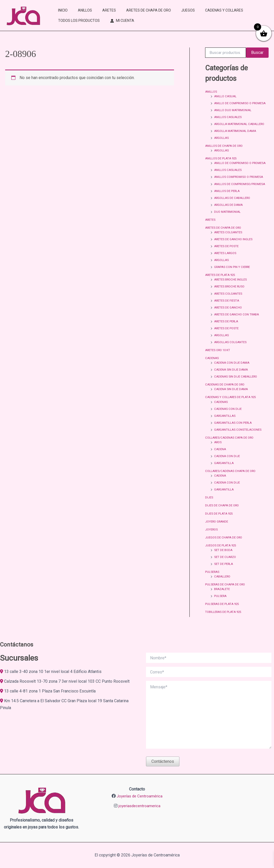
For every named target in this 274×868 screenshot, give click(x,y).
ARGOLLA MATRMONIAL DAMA (236, 136)
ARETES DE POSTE (227, 255)
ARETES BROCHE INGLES (232, 288)
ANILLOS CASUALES (228, 122)
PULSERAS (213, 580)
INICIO (63, 10)
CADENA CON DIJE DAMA (232, 371)
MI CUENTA (125, 21)
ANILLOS (85, 10)
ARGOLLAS (222, 142)
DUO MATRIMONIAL (228, 221)
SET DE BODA (224, 558)
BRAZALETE (223, 597)
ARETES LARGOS (226, 262)
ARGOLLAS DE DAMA (229, 214)
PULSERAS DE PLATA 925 (223, 612)
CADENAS (212, 367)
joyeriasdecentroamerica (139, 806)
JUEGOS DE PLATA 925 (221, 554)
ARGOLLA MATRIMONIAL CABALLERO (241, 129)
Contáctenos (163, 762)
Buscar (257, 52)
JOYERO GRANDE (218, 530)
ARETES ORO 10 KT (219, 359)
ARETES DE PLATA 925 (221, 284)
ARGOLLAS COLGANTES (231, 351)
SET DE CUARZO (226, 565)
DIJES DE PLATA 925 (220, 522)
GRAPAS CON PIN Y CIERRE (233, 276)
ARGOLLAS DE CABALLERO (233, 207)
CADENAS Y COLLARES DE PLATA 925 (232, 406)
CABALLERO (223, 585)
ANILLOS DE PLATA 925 (221, 163)
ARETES (109, 10)
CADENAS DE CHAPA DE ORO (226, 393)
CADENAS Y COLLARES (224, 10)
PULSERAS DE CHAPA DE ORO (226, 593)
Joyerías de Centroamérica (140, 796)
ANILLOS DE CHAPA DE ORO (225, 150)
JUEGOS (188, 10)
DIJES (209, 506)
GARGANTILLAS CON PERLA (234, 431)
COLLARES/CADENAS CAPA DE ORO (231, 446)
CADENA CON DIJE (227, 465)
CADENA (220, 458)
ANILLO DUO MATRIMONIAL (233, 115)
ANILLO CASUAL (225, 96)
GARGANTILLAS (225, 424)
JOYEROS (212, 538)
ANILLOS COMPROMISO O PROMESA (240, 186)
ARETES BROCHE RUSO (231, 295)
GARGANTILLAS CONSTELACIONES (239, 438)
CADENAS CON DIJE (228, 417)
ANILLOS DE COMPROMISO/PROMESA (241, 193)
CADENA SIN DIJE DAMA (231, 378)
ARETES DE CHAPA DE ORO (149, 10)
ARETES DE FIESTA (227, 309)
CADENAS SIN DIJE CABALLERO (236, 385)
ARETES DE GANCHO (229, 316)
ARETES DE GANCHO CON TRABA (238, 323)
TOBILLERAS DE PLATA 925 (224, 620)
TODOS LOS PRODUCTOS (79, 21)
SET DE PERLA (224, 572)
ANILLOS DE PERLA (227, 200)
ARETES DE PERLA (227, 330)
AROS (218, 451)
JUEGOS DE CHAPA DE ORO (225, 546)
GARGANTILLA (224, 471)
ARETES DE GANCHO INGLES (234, 248)
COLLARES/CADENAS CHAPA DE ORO (232, 479)
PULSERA (221, 604)
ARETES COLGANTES (229, 241)
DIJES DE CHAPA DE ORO (223, 514)
